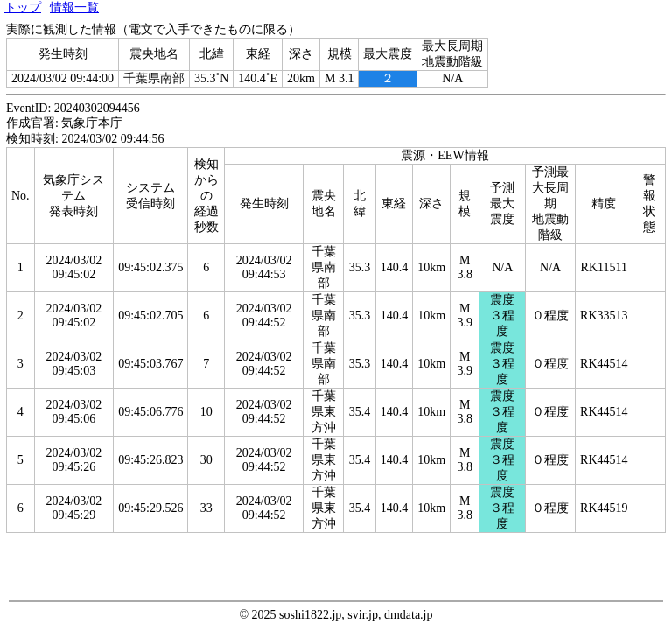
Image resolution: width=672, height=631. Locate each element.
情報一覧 (74, 7)
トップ (23, 7)
